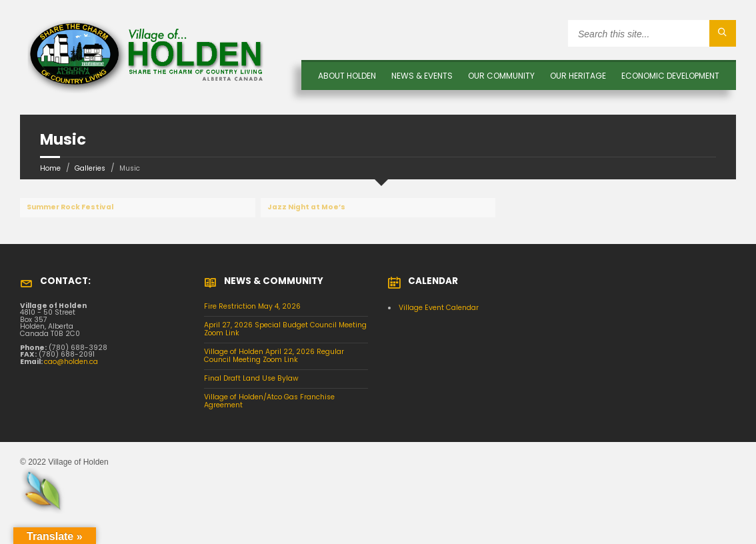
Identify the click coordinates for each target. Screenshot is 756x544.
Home (50, 168)
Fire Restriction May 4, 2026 (252, 306)
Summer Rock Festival (70, 207)
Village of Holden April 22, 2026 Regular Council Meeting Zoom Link (274, 356)
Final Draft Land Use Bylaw (251, 378)
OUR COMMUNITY (501, 76)
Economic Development (670, 76)
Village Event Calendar (439, 308)
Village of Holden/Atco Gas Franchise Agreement (269, 401)
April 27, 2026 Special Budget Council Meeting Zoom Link (285, 329)
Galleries (90, 168)
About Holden (347, 76)
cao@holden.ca (71, 362)
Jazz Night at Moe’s (306, 207)
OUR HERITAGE (578, 76)
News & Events (422, 76)
